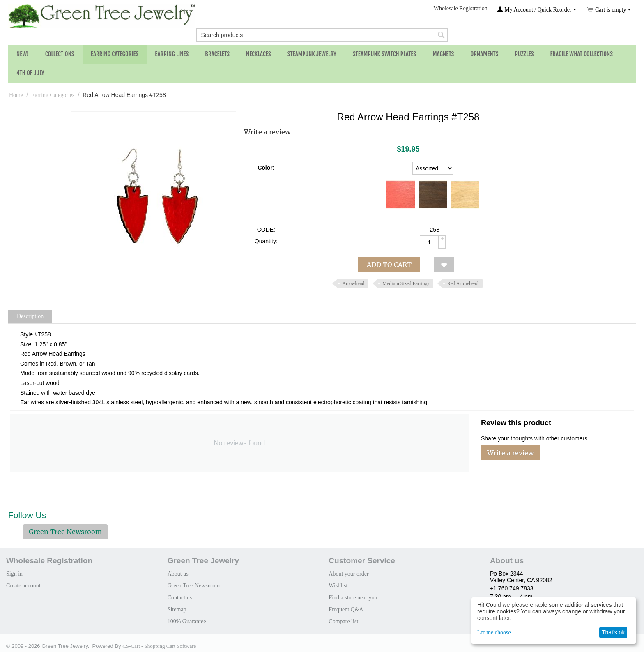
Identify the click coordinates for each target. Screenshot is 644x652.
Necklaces (259, 54)
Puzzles (524, 54)
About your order (348, 574)
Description (30, 316)
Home (16, 95)
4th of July (30, 73)
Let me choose (494, 632)
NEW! (23, 54)
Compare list (343, 621)
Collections (60, 54)
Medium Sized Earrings (406, 283)
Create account (23, 586)
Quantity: (266, 241)
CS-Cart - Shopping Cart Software (159, 646)
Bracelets (217, 54)
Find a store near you (353, 598)
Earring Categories (115, 54)
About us (178, 574)
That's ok (613, 632)
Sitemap (177, 609)
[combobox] (322, 35)
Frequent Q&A (346, 609)
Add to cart (389, 265)
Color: (266, 168)
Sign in (14, 574)
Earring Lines (172, 54)
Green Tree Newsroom (65, 532)
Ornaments (484, 54)
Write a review (267, 132)
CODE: (266, 230)
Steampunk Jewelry (312, 54)
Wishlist (338, 586)
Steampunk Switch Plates (384, 54)
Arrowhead (353, 283)
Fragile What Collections (582, 54)
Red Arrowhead (463, 283)
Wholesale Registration (461, 8)
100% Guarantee (187, 621)
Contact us (180, 598)
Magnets (443, 54)
